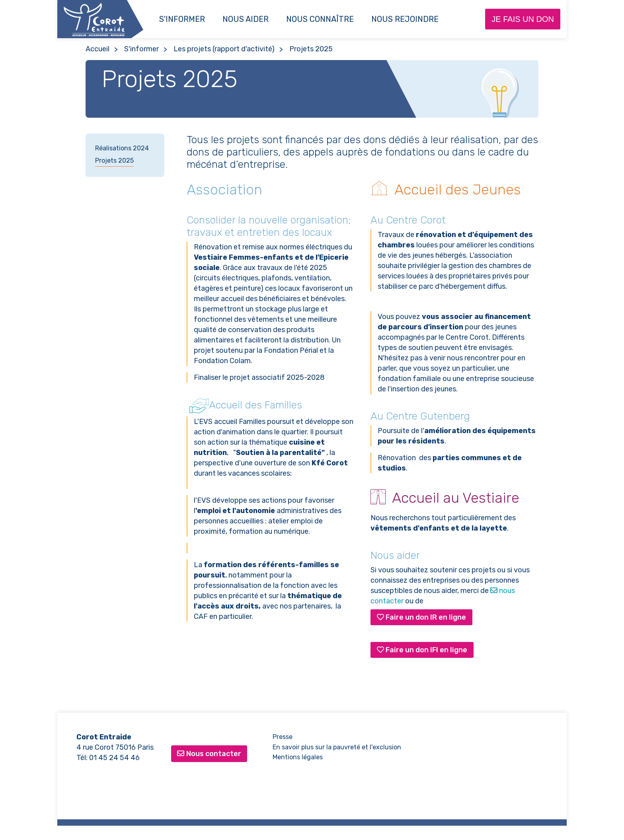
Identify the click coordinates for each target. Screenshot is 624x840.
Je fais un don (523, 19)
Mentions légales (298, 757)
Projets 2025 (114, 160)
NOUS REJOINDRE (405, 19)
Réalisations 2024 (122, 148)
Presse (283, 737)
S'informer (182, 19)
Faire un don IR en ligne (422, 617)
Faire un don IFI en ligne (422, 650)
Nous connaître (320, 19)
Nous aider (246, 19)
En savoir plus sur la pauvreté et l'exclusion (337, 747)
